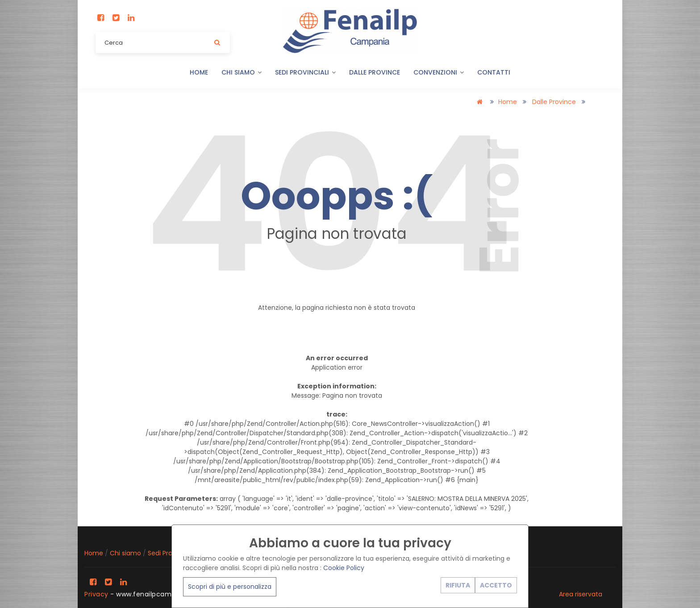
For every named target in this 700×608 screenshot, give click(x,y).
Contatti (494, 72)
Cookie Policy (344, 568)
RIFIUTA (458, 585)
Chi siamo (242, 72)
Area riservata (581, 594)
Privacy (96, 594)
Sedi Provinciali (305, 72)
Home (199, 72)
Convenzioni (439, 72)
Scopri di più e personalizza (230, 587)
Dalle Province (375, 72)
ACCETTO (496, 585)
